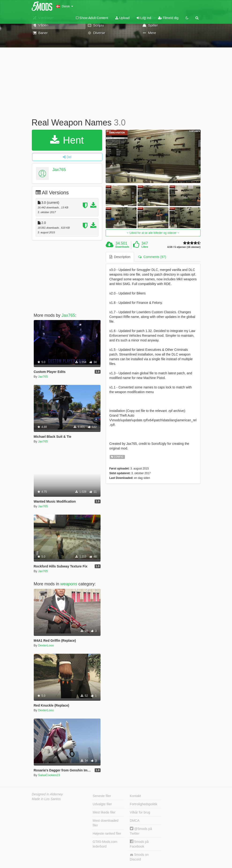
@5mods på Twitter (141, 831)
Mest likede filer (104, 812)
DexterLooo (46, 645)
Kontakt (135, 796)
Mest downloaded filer (106, 823)
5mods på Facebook (139, 844)
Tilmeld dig (168, 18)
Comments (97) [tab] (152, 257)
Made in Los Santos (46, 799)
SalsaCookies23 (49, 775)
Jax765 (59, 170)
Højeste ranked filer (107, 833)
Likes (145, 247)
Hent (67, 140)
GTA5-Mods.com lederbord (105, 844)
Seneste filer (102, 796)
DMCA (135, 821)
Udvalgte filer (102, 804)
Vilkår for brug (140, 812)
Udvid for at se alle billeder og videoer (153, 233)
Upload (122, 18)
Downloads (122, 247)
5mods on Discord (139, 857)
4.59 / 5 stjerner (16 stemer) (184, 247)
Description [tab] (120, 257)
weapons (69, 584)
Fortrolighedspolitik (144, 804)
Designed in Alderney (47, 794)
